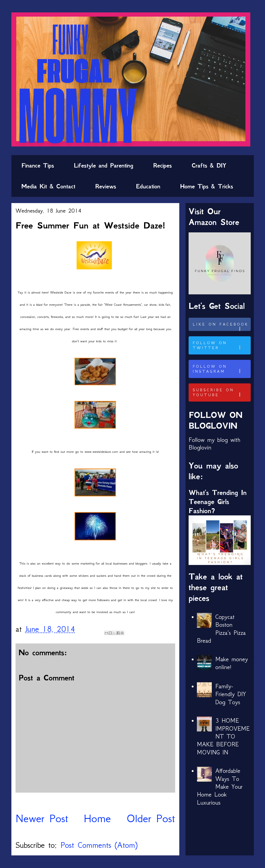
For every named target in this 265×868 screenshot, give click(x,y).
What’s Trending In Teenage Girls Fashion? (218, 502)
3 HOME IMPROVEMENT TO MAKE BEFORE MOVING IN (223, 736)
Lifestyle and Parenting (104, 165)
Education (148, 186)
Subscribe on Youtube (221, 392)
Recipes (163, 165)
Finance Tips (38, 165)
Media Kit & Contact (48, 186)
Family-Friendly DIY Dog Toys (231, 694)
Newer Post (42, 818)
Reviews (106, 186)
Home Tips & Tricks (207, 186)
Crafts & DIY (209, 165)
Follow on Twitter (221, 345)
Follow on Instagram (221, 369)
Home (97, 818)
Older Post (151, 818)
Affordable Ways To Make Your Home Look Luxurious (220, 787)
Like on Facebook (221, 326)
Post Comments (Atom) (99, 845)
